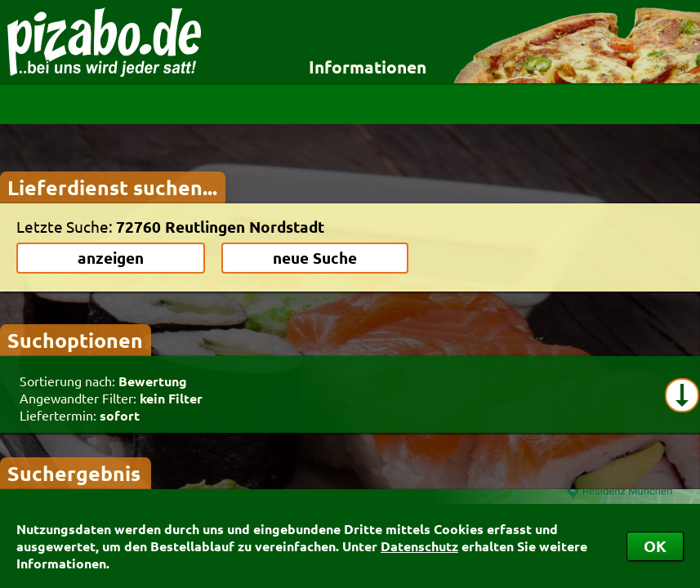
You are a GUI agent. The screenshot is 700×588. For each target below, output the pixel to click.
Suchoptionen (75, 340)
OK (655, 546)
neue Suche (315, 258)
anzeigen (111, 258)
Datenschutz (419, 546)
